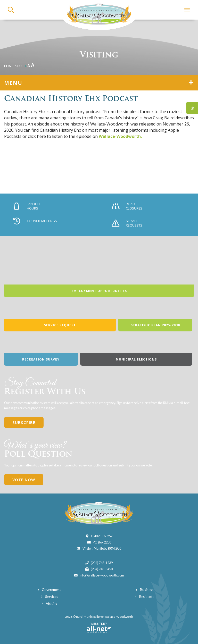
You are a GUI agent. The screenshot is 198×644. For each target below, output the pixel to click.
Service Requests (127, 223)
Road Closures (127, 206)
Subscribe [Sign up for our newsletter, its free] (24, 422)
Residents (147, 597)
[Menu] (187, 10)
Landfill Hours (27, 206)
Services (52, 597)
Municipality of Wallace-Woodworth (99, 15)
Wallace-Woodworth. (120, 136)
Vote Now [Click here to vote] (24, 480)
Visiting (52, 604)
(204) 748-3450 (102, 569)
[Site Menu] (99, 83)
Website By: (99, 628)
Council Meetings (35, 221)
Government (51, 590)
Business (147, 590)
